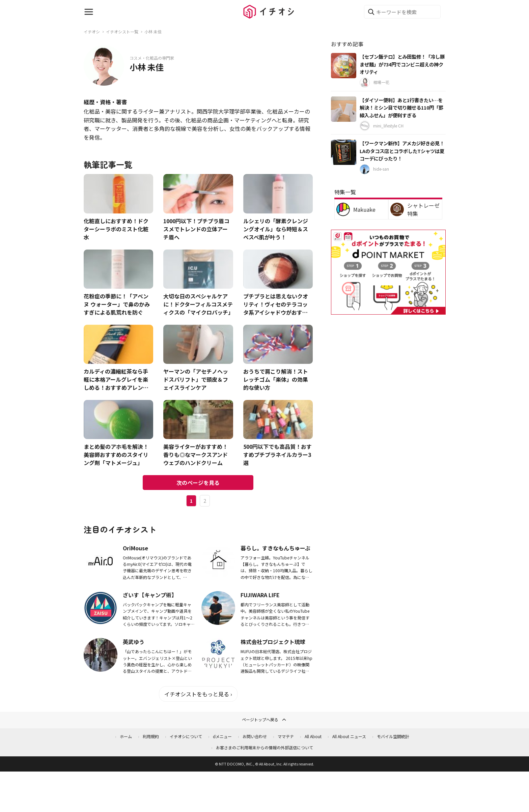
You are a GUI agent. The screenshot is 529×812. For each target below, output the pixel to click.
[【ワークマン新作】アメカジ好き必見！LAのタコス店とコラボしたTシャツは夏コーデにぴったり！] (344, 152)
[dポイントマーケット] (388, 311)
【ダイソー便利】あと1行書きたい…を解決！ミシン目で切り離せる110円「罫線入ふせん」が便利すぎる (401, 108)
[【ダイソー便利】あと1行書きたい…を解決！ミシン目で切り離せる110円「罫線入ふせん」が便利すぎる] (344, 109)
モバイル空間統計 (393, 736)
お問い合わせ (255, 736)
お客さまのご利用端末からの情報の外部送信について (264, 747)
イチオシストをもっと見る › (198, 694)
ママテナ (286, 736)
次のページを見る (198, 483)
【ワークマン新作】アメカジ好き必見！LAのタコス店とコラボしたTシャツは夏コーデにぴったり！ (402, 151)
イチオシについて (186, 736)
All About (313, 736)
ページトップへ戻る (264, 720)
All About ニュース (349, 736)
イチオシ (92, 32)
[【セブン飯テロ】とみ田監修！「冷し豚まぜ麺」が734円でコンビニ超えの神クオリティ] (344, 66)
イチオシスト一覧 (122, 32)
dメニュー (222, 736)
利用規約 (151, 736)
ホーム (126, 736)
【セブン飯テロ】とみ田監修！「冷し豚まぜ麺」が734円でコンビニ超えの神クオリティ (402, 64)
